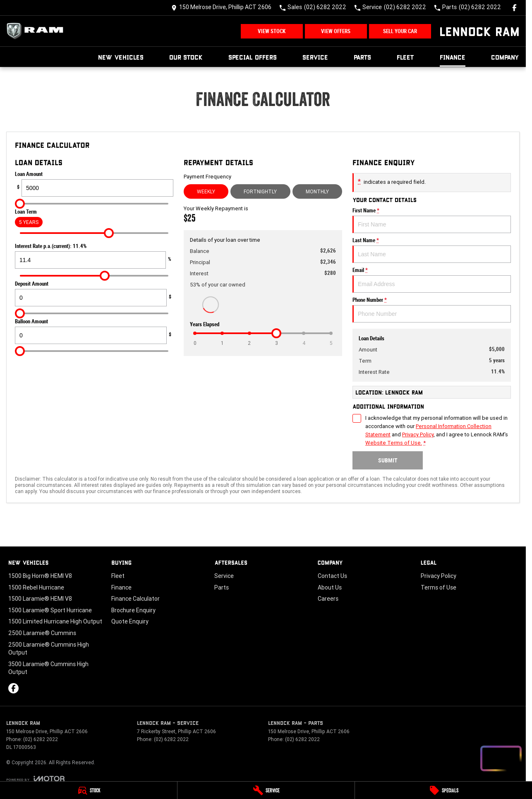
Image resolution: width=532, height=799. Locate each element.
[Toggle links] (35, 779)
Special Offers (253, 57)
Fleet (405, 57)
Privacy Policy (439, 576)
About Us (330, 587)
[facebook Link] (514, 8)
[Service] (266, 790)
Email (432, 280)
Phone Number (432, 310)
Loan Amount (94, 184)
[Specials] (443, 790)
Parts (362, 57)
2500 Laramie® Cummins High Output (49, 649)
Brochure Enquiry (133, 610)
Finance (453, 57)
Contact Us (332, 576)
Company (505, 57)
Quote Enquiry (130, 621)
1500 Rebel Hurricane (36, 587)
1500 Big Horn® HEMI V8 (40, 576)
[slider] (20, 204)
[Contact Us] (221, 8)
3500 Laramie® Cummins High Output (48, 668)
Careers (328, 599)
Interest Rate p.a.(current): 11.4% (94, 256)
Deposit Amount (94, 294)
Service (315, 57)
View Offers (336, 31)
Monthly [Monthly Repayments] (317, 191)
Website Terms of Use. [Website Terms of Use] (394, 443)
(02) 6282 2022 (41, 739)
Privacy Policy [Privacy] (418, 434)
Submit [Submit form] (388, 460)
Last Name (432, 250)
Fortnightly (260, 191)
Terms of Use (439, 587)
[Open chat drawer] (501, 758)
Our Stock (186, 57)
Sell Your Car (400, 31)
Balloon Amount (94, 331)
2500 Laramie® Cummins (42, 633)
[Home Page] (37, 31)
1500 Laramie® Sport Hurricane (50, 610)
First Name (432, 220)
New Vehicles (121, 57)
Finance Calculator (135, 599)
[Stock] (89, 790)
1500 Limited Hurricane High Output (55, 621)
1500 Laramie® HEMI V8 (40, 599)
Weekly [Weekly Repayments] (206, 191)
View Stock (272, 31)
